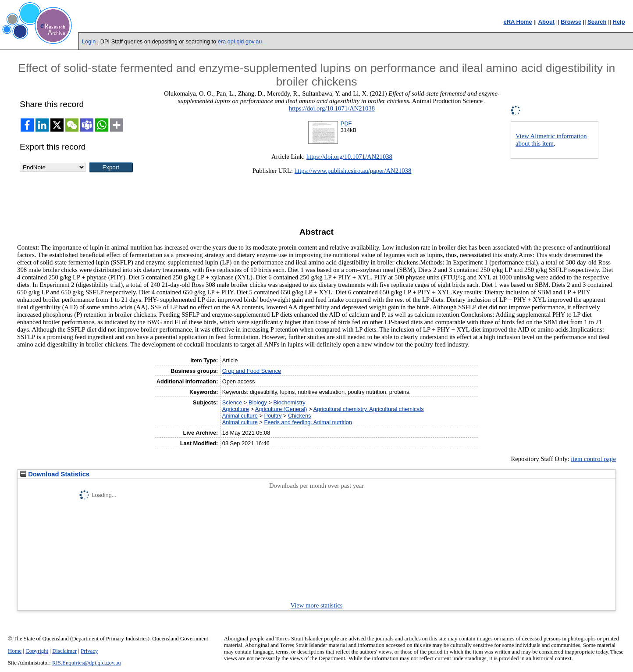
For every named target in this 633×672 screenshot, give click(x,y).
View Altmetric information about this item (551, 140)
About (547, 22)
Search (597, 22)
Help (619, 22)
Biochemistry (289, 402)
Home (15, 651)
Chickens (300, 416)
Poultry (273, 416)
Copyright (37, 651)
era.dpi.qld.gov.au (240, 41)
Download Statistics (55, 474)
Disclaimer (64, 651)
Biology (258, 402)
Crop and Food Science (252, 371)
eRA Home (517, 22)
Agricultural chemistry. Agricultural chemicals (369, 409)
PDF (346, 123)
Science (232, 402)
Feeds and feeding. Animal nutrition (308, 422)
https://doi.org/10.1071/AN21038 (332, 108)
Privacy (89, 651)
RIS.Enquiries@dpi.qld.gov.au (87, 663)
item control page (593, 459)
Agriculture (236, 409)
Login (89, 41)
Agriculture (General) (281, 409)
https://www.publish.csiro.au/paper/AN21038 (353, 171)
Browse (571, 22)
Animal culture (240, 416)
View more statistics (317, 605)
